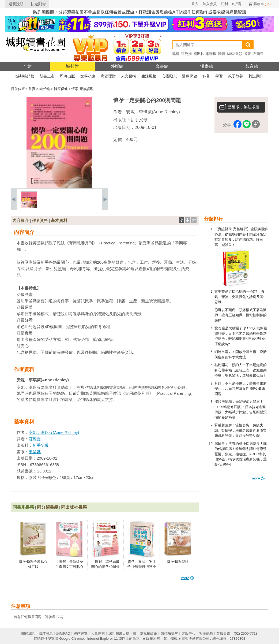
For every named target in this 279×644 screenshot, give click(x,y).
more (258, 478)
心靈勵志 (169, 76)
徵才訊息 (46, 633)
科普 (206, 76)
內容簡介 (21, 220)
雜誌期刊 (256, 76)
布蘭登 (258, 54)
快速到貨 (38, 4)
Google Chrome (71, 639)
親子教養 (236, 76)
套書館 (162, 66)
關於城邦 (28, 633)
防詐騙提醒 (169, 633)
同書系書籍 (23, 507)
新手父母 (139, 120)
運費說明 (16, 4)
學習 (219, 76)
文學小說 (88, 76)
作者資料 (40, 220)
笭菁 (248, 54)
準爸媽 (35, 452)
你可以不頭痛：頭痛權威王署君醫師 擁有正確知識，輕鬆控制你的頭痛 (241, 315)
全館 (27, 66)
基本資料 (59, 220)
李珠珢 (211, 54)
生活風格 (149, 76)
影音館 (252, 66)
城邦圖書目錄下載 (122, 633)
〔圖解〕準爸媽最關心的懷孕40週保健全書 (105, 567)
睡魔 (176, 54)
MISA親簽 (235, 54)
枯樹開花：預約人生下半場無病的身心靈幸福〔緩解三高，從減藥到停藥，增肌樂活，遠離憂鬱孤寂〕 (241, 370)
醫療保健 (190, 76)
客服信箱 (206, 633)
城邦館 (72, 66)
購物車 (262, 4)
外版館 (117, 66)
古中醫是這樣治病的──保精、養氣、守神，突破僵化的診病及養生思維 (241, 297)
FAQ (60, 617)
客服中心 (188, 633)
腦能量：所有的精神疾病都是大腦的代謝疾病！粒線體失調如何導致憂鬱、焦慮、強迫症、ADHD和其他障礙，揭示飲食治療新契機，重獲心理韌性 (241, 454)
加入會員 (210, 4)
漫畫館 (207, 66)
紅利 (224, 4)
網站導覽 (81, 633)
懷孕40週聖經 (178, 562)
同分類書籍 (48, 507)
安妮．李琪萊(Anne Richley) (153, 112)
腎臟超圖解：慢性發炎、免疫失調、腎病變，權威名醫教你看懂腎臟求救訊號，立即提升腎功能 (241, 430)
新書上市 (47, 76)
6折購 (237, 4)
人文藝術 (129, 76)
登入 (195, 4)
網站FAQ (63, 633)
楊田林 (199, 54)
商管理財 (108, 76)
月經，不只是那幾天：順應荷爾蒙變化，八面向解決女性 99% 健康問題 (241, 389)
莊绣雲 (35, 439)
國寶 (222, 54)
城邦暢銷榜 (25, 76)
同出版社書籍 (74, 507)
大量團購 (98, 633)
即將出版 (67, 76)
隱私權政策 (148, 633)
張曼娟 (186, 54)
